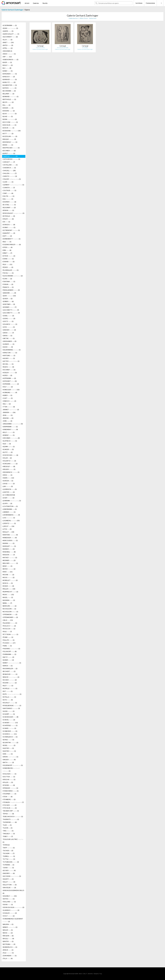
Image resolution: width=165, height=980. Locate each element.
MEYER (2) (9, 569)
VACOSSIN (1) (12, 876)
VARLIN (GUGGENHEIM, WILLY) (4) (13, 892)
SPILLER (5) (8, 782)
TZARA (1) (8, 868)
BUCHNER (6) (9, 151)
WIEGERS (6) (8, 936)
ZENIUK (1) (8, 950)
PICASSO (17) (9, 643)
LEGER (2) (8, 498)
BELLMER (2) (8, 94)
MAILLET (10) (8, 532)
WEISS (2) (8, 933)
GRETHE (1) (9, 338)
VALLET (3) (9, 882)
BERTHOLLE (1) (9, 99)
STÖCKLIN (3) (10, 808)
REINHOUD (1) (10, 674)
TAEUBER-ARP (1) (11, 811)
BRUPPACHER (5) (11, 148)
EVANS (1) (8, 259)
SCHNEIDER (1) (10, 731)
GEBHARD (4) (9, 293)
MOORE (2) (8, 575)
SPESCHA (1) (9, 779)
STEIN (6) (8, 797)
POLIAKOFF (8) (10, 651)
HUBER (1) (7, 395)
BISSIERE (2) (9, 111)
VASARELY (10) (10, 896)
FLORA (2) (7, 279)
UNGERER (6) (9, 873)
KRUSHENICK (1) (11, 472)
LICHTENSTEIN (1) (10, 506)
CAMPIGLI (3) (10, 156)
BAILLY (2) (8, 65)
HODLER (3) (10, 373)
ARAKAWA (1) (7, 51)
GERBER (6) (8, 301)
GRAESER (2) (9, 330)
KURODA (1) (8, 481)
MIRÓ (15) (8, 572)
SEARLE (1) (8, 740)
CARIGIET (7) (9, 162)
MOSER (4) (8, 586)
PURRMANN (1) (9, 654)
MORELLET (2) (10, 580)
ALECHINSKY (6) (10, 37)
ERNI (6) (7, 250)
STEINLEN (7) (13, 802)
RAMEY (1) (12, 663)
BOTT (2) (8, 133)
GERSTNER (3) (9, 304)
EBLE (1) (7, 242)
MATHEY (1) (10, 558)
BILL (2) (6, 105)
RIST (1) (8, 691)
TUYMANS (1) (8, 865)
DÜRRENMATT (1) (12, 239)
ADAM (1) (10, 28)
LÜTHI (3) (7, 529)
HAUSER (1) (9, 358)
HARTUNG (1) (9, 355)
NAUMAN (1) (9, 600)
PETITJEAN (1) (10, 634)
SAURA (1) (9, 711)
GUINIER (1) (8, 344)
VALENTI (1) (8, 879)
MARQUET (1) (9, 546)
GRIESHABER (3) (9, 341)
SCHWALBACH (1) (10, 737)
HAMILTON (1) (10, 353)
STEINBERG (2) (9, 799)
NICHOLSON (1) (9, 609)
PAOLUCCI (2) (9, 626)
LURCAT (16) (8, 526)
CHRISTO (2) (10, 176)
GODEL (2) (8, 316)
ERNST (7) (7, 253)
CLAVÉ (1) (8, 182)
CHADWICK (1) (9, 168)
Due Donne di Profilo (63, 48)
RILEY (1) (8, 686)
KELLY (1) (9, 432)
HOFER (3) (7, 375)
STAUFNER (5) (9, 794)
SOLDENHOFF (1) (13, 765)
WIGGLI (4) (8, 939)
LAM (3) (8, 486)
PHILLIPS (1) (9, 640)
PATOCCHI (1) (9, 629)
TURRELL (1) (9, 856)
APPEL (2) (8, 48)
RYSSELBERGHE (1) (12, 705)
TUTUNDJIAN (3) (11, 862)
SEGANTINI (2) (10, 742)
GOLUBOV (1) (10, 324)
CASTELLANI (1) (10, 165)
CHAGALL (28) (9, 170)
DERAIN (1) (8, 210)
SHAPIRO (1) (8, 748)
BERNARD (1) (11, 96)
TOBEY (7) (8, 836)
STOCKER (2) (10, 805)
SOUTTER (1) (9, 777)
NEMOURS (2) (10, 606)
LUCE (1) (9, 518)
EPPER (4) (8, 247)
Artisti (27, 3)
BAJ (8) (7, 68)
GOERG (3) (9, 318)
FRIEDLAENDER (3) (11, 290)
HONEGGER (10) (11, 390)
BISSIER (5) (8, 108)
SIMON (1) (10, 757)
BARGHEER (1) (10, 74)
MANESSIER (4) (10, 538)
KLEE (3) (7, 444)
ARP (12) (7, 57)
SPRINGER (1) (10, 788)
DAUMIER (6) (9, 202)
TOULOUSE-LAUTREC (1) (13, 841)
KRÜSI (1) (7, 475)
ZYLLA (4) (8, 958)
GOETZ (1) (8, 321)
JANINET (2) (11, 410)
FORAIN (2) (8, 284)
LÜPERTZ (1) (9, 523)
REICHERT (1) (9, 671)
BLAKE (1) (8, 116)
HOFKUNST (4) (10, 381)
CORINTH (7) (9, 188)
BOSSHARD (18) (12, 131)
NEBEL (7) (7, 603)
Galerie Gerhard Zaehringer (12, 10)
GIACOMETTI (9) (11, 310)
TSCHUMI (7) (9, 853)
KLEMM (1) (9, 447)
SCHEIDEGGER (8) (10, 717)
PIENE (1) (7, 646)
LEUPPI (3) (7, 503)
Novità (45, 3)
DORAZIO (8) (9, 225)
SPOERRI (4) (9, 785)
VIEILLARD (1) (9, 902)
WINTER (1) (8, 941)
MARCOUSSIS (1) (10, 540)
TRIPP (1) (9, 848)
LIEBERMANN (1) (10, 509)
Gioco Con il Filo (40, 48)
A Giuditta (85, 48)
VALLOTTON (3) (10, 885)
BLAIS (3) (10, 114)
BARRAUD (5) (10, 79)
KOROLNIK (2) (10, 464)
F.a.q (101, 974)
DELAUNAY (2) (9, 207)
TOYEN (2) (6, 845)
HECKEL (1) (8, 364)
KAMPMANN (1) (10, 427)
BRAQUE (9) (9, 139)
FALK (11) (7, 264)
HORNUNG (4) (10, 392)
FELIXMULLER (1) (11, 270)
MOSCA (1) (8, 583)
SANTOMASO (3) (11, 708)
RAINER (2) (8, 660)
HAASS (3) (8, 347)
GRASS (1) (7, 336)
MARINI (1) (9, 543)
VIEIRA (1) (8, 904)
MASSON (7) (9, 555)
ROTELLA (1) (9, 697)
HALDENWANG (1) (12, 350)
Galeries (36, 3)
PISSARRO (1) (11, 649)
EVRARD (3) (9, 262)
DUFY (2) (7, 236)
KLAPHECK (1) (10, 441)
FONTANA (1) (9, 281)
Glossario (96, 974)
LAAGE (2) (9, 484)
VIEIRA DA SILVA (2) (13, 907)
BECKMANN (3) (9, 91)
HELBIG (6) (8, 367)
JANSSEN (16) (9, 412)
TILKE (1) (7, 825)
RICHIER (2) (10, 680)
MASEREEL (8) (9, 552)
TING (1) (8, 831)
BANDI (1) (8, 71)
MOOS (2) (9, 577)
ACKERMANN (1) (10, 25)
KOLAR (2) (7, 458)
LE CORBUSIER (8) (9, 495)
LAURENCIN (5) (10, 489)
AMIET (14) (8, 42)
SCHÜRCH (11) (10, 734)
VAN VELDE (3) (9, 888)
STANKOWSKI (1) (11, 791)
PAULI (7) (7, 631)
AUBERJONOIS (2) (10, 59)
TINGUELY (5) (9, 834)
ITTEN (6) (9, 407)
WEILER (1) (8, 930)
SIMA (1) (8, 754)
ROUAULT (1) (10, 703)
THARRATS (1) (11, 819)
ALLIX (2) (7, 40)
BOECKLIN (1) (9, 125)
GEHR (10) (9, 296)
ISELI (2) (7, 404)
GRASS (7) (8, 333)
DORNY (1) (9, 227)
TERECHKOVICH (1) (13, 816)
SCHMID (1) (9, 728)
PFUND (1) (8, 637)
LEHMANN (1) (12, 501)
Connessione (150, 3)
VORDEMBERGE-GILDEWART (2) (13, 920)
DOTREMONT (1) (11, 230)
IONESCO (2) (9, 401)
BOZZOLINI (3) (10, 136)
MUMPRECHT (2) (10, 592)
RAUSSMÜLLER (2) (10, 668)
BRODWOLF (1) (10, 142)
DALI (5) (8, 199)
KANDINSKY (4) (10, 429)
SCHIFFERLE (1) (10, 725)
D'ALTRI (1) (8, 196)
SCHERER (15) (10, 723)
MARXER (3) (9, 549)
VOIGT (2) (9, 916)
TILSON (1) (8, 828)
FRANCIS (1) (8, 287)
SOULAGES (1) (9, 774)
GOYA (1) (9, 327)
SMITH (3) (8, 762)
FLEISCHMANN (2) (13, 276)
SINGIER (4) (9, 760)
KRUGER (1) (9, 469)
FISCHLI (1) (8, 273)
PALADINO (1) (10, 623)
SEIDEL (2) (9, 745)
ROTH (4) (8, 700)
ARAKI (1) (9, 54)
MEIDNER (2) (9, 560)
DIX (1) (6, 222)
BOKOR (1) (8, 128)
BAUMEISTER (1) (10, 85)
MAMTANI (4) (10, 535)
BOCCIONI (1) (10, 122)
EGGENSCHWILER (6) (12, 244)
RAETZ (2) (8, 657)
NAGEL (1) (8, 597)
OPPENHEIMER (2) (10, 617)
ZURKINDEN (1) (10, 956)
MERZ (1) (7, 566)
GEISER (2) (8, 299)
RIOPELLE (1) (10, 688)
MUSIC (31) (8, 595)
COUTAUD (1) (9, 190)
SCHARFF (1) (9, 714)
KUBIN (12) (8, 478)
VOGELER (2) (10, 913)
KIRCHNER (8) (11, 438)
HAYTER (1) (11, 361)
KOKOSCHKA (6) (10, 455)
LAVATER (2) (9, 492)
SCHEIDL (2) (9, 720)
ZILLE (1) (8, 953)
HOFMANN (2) (11, 384)
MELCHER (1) (10, 563)
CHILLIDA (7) (10, 173)
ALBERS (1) (8, 31)
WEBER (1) (10, 927)
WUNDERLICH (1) (10, 947)
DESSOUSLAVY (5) (13, 213)
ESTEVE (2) (9, 256)
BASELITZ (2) (9, 82)
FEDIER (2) (8, 267)
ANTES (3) (8, 45)
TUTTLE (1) (9, 859)
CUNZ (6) (8, 193)
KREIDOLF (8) (9, 466)
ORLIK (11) (8, 620)
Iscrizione (139, 3)
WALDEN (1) (8, 924)
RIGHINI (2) (10, 683)
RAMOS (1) (8, 666)
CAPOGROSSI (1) (11, 159)
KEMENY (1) (9, 435)
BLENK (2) (10, 119)
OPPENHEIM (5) (10, 614)
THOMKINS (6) (10, 822)
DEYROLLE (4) (9, 216)
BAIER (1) (7, 62)
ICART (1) (8, 398)
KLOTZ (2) (8, 452)
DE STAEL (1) (9, 205)
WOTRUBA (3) (9, 944)
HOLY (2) (8, 387)
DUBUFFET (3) (9, 233)
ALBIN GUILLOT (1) (11, 34)
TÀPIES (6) (8, 814)
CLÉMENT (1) (13, 185)
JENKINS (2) (8, 418)
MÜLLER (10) (9, 589)
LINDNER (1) (9, 512)
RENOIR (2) (11, 677)
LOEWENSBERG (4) (11, 515)
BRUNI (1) (8, 145)
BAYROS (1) (10, 88)
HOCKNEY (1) (9, 370)
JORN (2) (7, 421)
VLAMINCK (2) (11, 910)
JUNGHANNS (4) (13, 424)
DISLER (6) (8, 219)
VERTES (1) (9, 899)
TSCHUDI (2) (8, 851)
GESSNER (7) (10, 307)
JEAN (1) (8, 415)
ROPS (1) (12, 694)
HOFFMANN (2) (9, 378)
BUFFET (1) (9, 153)
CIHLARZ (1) (12, 179)
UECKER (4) (9, 870)
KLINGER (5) (8, 449)
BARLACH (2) (9, 77)
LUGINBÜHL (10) (11, 521)
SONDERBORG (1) (11, 770)
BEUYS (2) (8, 102)
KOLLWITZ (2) (9, 461)
